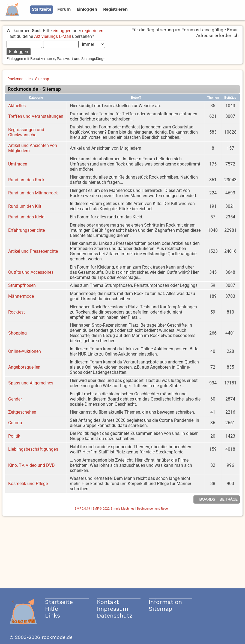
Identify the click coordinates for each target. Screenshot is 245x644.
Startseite (59, 602)
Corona (15, 423)
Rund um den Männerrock (33, 193)
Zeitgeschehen (22, 412)
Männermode (21, 296)
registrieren (93, 31)
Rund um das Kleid (26, 217)
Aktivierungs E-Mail (53, 36)
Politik (14, 436)
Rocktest (17, 312)
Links (53, 616)
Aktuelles (17, 106)
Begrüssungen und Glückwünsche (26, 132)
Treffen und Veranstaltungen (36, 116)
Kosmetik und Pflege (28, 484)
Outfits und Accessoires (31, 272)
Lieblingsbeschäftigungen (33, 449)
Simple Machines (123, 509)
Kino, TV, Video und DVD (32, 465)
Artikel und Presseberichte (33, 251)
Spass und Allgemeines (31, 383)
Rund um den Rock (26, 180)
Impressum (113, 609)
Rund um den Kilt (25, 206)
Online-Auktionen (25, 351)
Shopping (17, 333)
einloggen (62, 31)
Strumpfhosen (22, 285)
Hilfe (52, 609)
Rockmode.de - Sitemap (34, 89)
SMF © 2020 (101, 509)
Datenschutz (115, 616)
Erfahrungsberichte (26, 230)
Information (165, 602)
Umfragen (18, 164)
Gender (15, 399)
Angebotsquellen (24, 367)
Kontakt (108, 602)
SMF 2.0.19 (82, 509)
